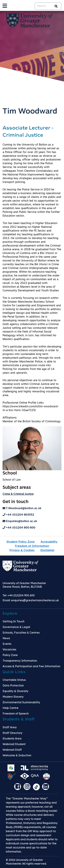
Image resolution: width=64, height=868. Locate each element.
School (10, 473)
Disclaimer (48, 550)
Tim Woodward (30, 112)
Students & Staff (19, 719)
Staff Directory (12, 733)
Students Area (12, 738)
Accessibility (49, 542)
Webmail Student (14, 744)
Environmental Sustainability (21, 702)
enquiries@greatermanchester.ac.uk (35, 600)
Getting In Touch (13, 621)
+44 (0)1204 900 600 (19, 528)
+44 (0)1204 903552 (18, 515)
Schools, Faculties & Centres (21, 633)
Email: (31, 600)
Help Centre (10, 708)
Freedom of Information (32, 546)
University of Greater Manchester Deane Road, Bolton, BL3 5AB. (24, 585)
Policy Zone (10, 655)
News (6, 638)
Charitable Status (14, 680)
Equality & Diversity (15, 691)
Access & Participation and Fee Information (31, 666)
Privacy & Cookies (22, 550)
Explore (10, 613)
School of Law (12, 480)
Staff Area (10, 727)
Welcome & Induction (17, 755)
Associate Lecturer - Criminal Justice (28, 132)
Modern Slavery (13, 697)
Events (7, 644)
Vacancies (9, 649)
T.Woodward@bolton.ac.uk (22, 508)
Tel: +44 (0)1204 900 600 (19, 595)
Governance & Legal (16, 627)
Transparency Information (20, 661)
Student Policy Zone (21, 542)
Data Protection (13, 685)
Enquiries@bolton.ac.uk (20, 521)
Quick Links (14, 672)
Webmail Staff (12, 750)
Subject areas (17, 488)
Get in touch (16, 502)
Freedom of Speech (16, 713)
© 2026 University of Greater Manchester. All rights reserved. (26, 862)
